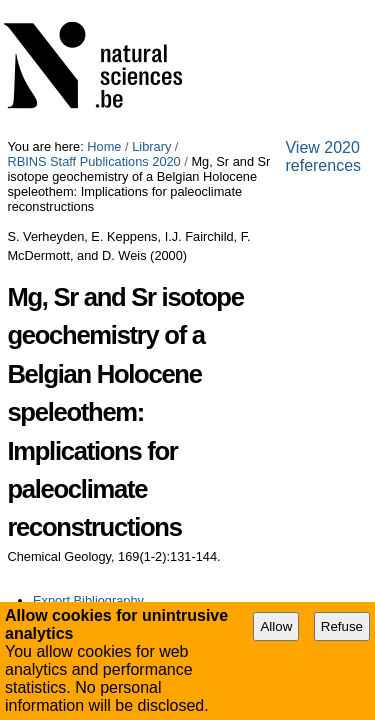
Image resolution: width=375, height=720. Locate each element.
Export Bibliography (88, 355)
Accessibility (155, 415)
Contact (225, 415)
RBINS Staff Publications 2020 (268, 7)
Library (151, 7)
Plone (287, 415)
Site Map (80, 415)
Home (104, 7)
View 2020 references (81, 398)
